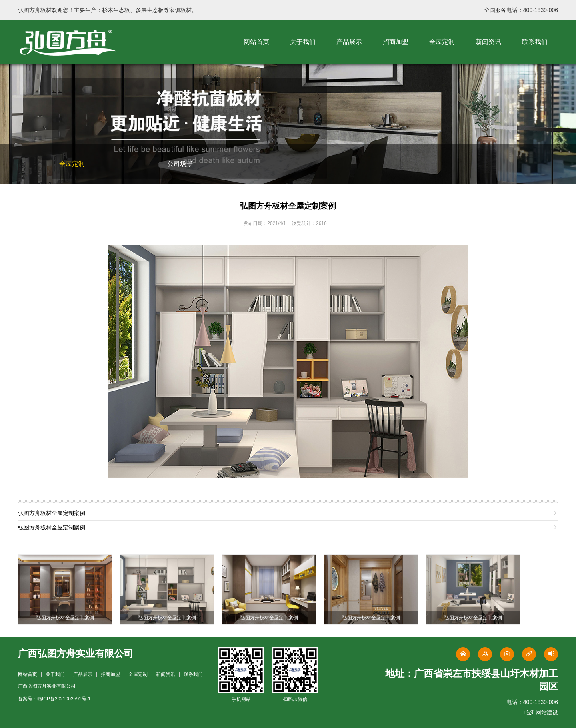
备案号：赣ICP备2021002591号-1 (54, 699)
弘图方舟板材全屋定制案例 (288, 206)
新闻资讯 (488, 42)
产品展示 (349, 42)
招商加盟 (396, 42)
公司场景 (180, 164)
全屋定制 (442, 42)
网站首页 (256, 42)
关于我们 (303, 42)
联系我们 (535, 42)
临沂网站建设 (541, 712)
